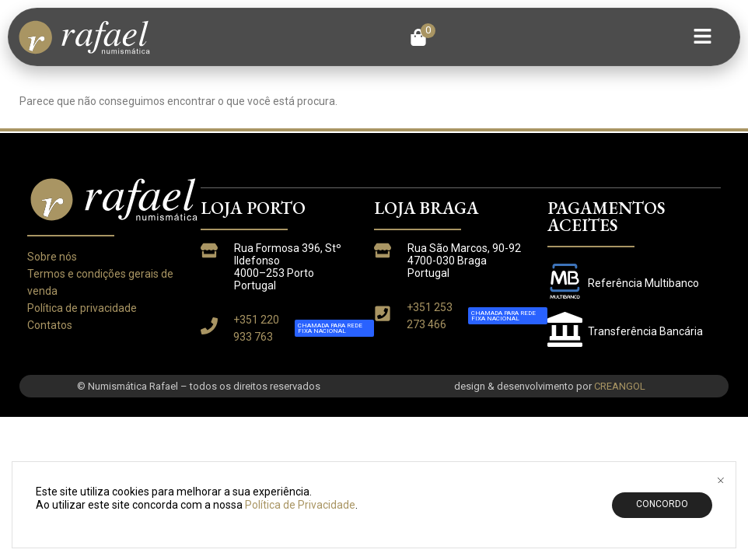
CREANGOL (620, 386)
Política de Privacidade (300, 537)
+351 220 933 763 (256, 328)
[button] (423, 37)
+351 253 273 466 (430, 316)
